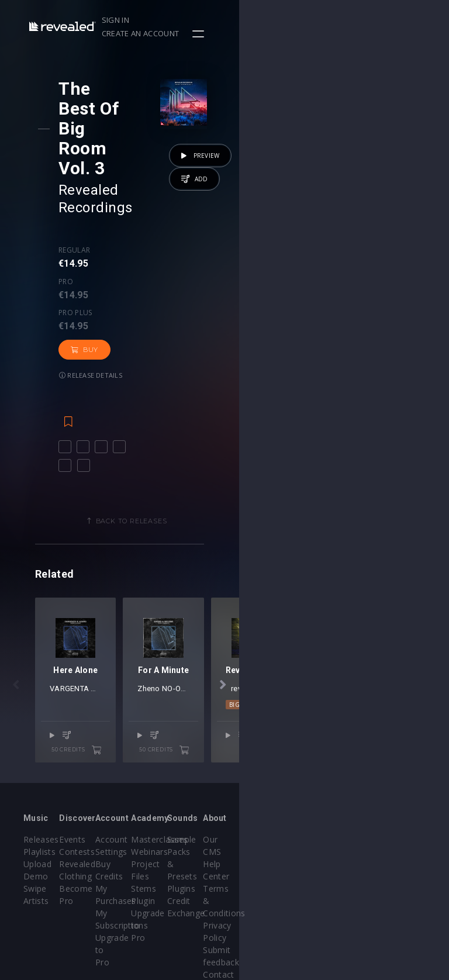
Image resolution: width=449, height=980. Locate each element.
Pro (119, 173)
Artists (36, 853)
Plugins (321, 828)
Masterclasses (265, 791)
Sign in (296, 20)
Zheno (306, 648)
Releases (41, 791)
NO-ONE (334, 648)
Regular (84, 173)
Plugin (248, 853)
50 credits (181, 695)
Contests (112, 804)
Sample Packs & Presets (323, 804)
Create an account (361, 20)
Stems (249, 841)
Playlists (39, 804)
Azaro (148, 648)
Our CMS (396, 791)
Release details (156, 210)
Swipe (35, 841)
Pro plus (170, 173)
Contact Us (400, 890)
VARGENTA (117, 648)
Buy (94, 210)
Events (107, 791)
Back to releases (229, 375)
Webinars (255, 804)
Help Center (402, 804)
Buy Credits (188, 816)
